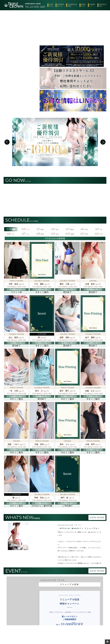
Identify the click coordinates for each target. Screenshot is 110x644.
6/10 (70, 234)
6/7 (26, 234)
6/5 (99, 229)
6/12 (99, 234)
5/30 (11, 229)
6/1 (40, 229)
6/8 (40, 234)
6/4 (84, 229)
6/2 (55, 229)
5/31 (26, 229)
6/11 (84, 234)
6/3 (70, 229)
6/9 (55, 234)
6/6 (11, 234)
